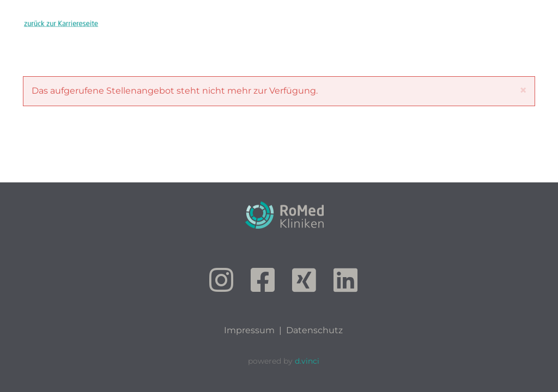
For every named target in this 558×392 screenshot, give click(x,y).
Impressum (249, 330)
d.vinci (307, 361)
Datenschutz (314, 330)
